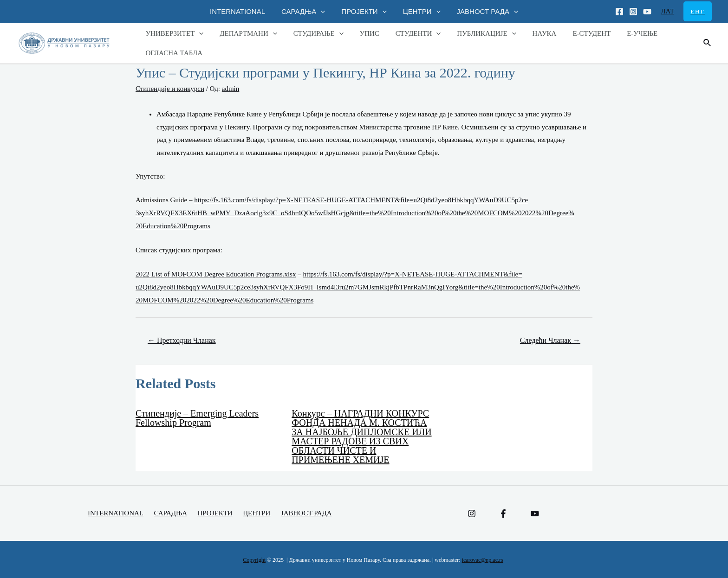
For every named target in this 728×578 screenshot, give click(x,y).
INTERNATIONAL (242, 11)
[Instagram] (633, 12)
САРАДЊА (305, 11)
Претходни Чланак (182, 340)
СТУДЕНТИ (408, 33)
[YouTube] (535, 514)
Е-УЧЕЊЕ (623, 33)
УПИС (361, 33)
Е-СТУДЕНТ (574, 33)
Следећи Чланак (550, 340)
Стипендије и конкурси (170, 89)
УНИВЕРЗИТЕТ (173, 33)
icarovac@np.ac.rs (483, 560)
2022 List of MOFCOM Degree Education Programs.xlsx (216, 274)
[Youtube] (647, 12)
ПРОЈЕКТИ (364, 11)
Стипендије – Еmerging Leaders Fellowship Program (197, 418)
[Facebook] (619, 12)
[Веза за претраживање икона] (708, 43)
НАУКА (529, 33)
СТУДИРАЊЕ (312, 33)
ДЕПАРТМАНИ (245, 33)
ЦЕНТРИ (419, 11)
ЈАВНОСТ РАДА (483, 11)
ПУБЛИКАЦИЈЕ (474, 33)
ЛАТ (667, 11)
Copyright (254, 560)
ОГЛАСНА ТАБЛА (173, 53)
